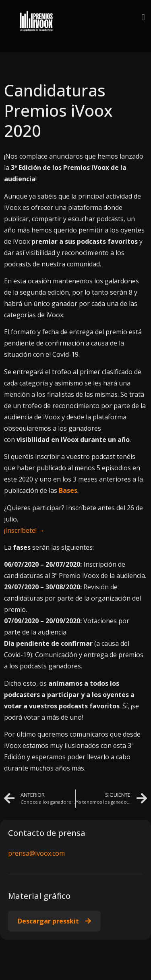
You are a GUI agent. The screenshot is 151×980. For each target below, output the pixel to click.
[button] (143, 17)
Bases (68, 490)
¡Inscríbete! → (24, 530)
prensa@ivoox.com (36, 853)
